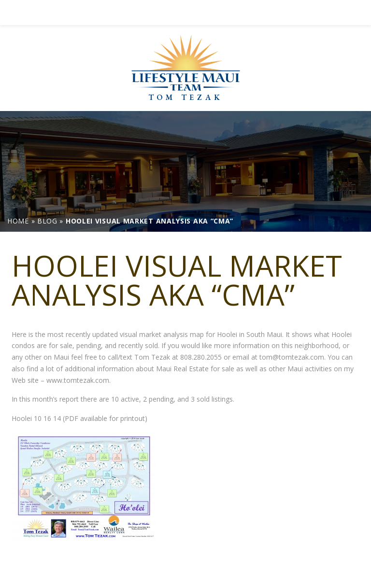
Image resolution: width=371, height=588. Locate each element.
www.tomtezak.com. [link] (78, 380)
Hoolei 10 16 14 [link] (36, 418)
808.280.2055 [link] (201, 357)
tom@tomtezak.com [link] (292, 357)
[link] (185, 13)
